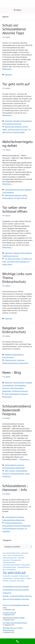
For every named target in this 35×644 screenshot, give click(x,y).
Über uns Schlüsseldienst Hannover (16, 599)
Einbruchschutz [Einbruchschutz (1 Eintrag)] (25, 553)
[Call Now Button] (17, 641)
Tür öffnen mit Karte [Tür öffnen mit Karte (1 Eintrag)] (8, 578)
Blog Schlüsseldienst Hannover (16, 394)
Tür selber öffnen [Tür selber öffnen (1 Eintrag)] (7, 576)
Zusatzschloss (23, 363)
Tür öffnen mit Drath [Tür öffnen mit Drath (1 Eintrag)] (24, 576)
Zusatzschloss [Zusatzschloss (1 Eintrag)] (13, 581)
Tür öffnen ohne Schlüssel (17, 262)
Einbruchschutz (8, 357)
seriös (27, 474)
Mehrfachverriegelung (13, 127)
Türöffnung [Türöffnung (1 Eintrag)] (29, 578)
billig (7, 471)
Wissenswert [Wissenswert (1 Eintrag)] (6, 581)
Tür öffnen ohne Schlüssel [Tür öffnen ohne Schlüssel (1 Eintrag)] (19, 578)
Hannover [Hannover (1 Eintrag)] (9, 555)
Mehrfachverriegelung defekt (17, 144)
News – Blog (12, 372)
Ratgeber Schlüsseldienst (22, 121)
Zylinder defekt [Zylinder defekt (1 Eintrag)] (20, 581)
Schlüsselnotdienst (17, 474)
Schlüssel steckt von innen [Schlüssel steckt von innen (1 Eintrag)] (23, 567)
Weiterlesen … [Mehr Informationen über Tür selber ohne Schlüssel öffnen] (8, 247)
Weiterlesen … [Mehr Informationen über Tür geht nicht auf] (8, 115)
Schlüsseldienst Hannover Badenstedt (16, 526)
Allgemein (9, 75)
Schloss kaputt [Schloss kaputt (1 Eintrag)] (6, 560)
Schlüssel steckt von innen (18, 129)
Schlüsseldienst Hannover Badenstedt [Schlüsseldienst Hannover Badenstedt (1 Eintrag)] (12, 565)
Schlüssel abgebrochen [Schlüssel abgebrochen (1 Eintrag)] (16, 560)
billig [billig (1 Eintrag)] (4, 553)
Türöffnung (7, 476)
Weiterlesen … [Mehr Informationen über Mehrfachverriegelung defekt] (8, 184)
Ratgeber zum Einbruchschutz (14, 330)
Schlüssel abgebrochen (13, 523)
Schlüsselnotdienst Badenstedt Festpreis (17, 410)
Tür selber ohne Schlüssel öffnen (15, 209)
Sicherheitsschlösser (10, 363)
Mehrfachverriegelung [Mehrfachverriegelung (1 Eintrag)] (18, 555)
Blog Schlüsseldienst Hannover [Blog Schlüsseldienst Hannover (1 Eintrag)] (13, 553)
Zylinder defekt (19, 132)
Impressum (7, 593)
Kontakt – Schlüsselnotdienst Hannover (17, 596)
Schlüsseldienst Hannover (12, 124)
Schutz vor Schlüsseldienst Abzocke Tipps (14, 29)
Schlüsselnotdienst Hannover (13, 528)
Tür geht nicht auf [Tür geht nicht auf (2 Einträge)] (14, 572)
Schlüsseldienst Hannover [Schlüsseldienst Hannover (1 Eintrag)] (9, 562)
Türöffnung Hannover (10, 256)
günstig (12, 471)
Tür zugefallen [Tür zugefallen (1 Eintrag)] (15, 576)
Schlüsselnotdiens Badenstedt (13, 468)
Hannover (21, 360)
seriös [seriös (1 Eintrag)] (4, 569)
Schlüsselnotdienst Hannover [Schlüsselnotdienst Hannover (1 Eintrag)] (10, 567)
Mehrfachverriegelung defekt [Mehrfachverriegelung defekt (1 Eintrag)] (10, 558)
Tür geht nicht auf (16, 84)
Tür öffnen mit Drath (13, 259)
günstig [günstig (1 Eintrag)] (5, 555)
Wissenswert (7, 397)
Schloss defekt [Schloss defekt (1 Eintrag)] (21, 558)
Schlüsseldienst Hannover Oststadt (16, 586)
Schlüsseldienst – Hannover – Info (15, 488)
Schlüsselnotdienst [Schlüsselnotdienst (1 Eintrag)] (26, 565)
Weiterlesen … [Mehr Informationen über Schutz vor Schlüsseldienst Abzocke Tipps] (8, 69)
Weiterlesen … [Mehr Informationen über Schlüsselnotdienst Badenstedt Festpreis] (25, 459)
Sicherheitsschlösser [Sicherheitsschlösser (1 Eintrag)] (11, 569)
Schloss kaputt (8, 198)
